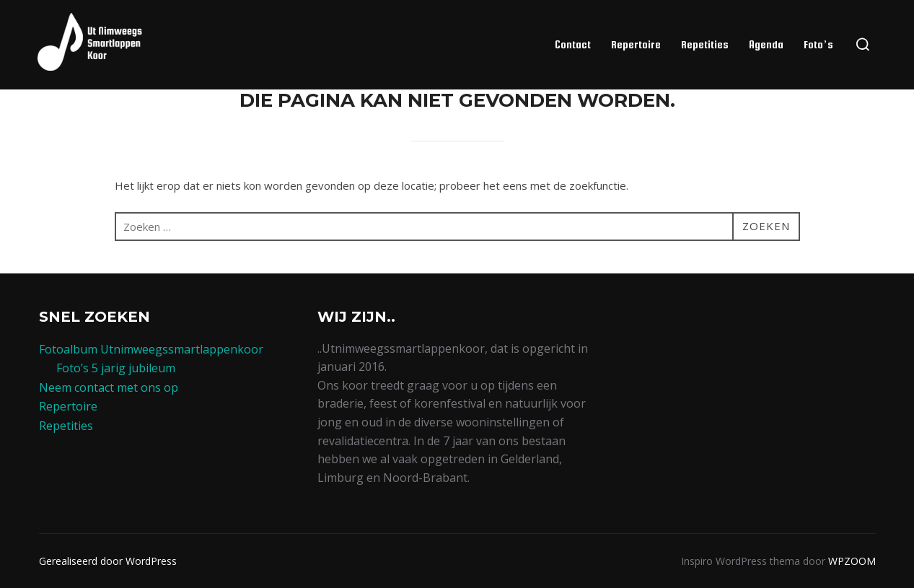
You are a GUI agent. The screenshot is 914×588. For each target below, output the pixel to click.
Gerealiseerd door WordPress (108, 561)
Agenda (766, 44)
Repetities (705, 44)
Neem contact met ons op (109, 387)
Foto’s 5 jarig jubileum (116, 368)
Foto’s (818, 44)
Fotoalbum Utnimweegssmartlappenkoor (151, 349)
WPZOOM (852, 561)
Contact (573, 44)
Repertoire (636, 44)
